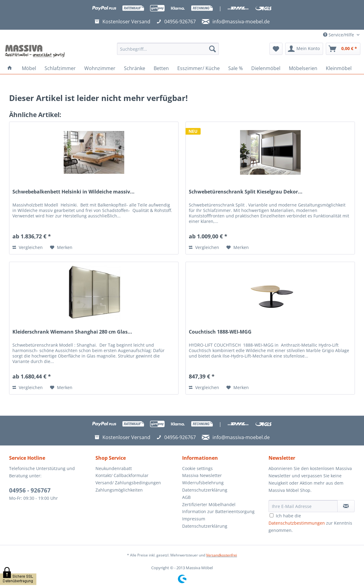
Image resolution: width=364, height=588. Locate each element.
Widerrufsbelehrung (203, 483)
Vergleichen (28, 247)
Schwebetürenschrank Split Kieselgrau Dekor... (246, 192)
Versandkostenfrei (222, 555)
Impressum (194, 519)
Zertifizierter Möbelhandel (209, 504)
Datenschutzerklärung (205, 490)
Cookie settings (197, 468)
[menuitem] (168, 52)
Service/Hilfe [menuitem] (339, 35)
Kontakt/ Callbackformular (122, 475)
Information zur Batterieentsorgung (218, 511)
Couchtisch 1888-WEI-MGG (220, 332)
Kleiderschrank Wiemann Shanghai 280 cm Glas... (72, 332)
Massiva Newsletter (202, 475)
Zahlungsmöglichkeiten (119, 490)
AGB (186, 497)
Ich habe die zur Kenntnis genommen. (310, 523)
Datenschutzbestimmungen (297, 523)
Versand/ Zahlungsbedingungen (128, 483)
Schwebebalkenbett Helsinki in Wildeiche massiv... (73, 192)
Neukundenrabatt (114, 468)
